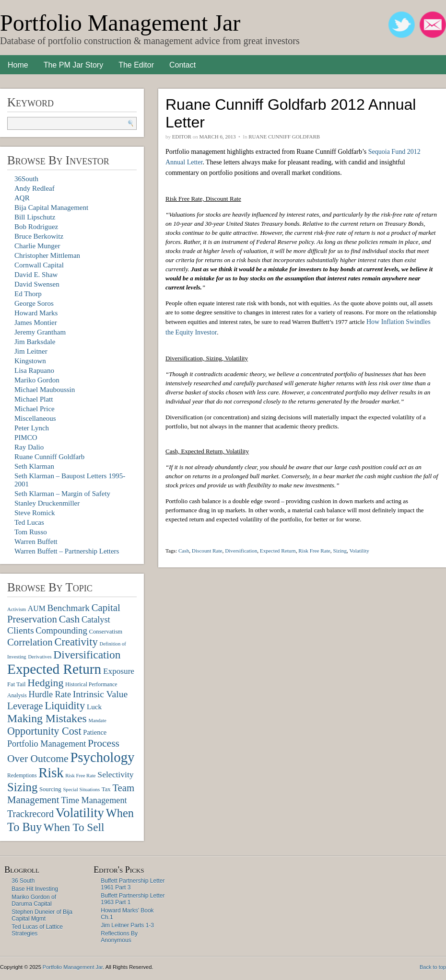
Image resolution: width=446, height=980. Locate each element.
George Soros (34, 303)
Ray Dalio (29, 447)
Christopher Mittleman (47, 255)
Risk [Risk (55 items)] (51, 773)
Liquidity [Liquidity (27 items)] (65, 706)
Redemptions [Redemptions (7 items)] (22, 776)
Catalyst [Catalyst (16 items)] (96, 620)
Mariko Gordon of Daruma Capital (34, 900)
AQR (22, 198)
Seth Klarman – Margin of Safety (62, 494)
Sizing (340, 551)
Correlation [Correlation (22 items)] (30, 642)
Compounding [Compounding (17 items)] (61, 630)
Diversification (241, 551)
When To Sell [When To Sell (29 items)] (74, 827)
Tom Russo (31, 532)
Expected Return (278, 551)
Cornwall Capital (39, 265)
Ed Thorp (28, 294)
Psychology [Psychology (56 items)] (102, 757)
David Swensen (37, 284)
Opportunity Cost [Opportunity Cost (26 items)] (44, 731)
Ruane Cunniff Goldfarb (49, 457)
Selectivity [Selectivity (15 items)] (115, 774)
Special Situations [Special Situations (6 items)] (81, 790)
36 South (23, 881)
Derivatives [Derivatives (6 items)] (40, 657)
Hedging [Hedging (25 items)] (45, 683)
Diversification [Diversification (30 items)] (87, 655)
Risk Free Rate (314, 551)
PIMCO (26, 438)
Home (18, 65)
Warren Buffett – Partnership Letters (67, 551)
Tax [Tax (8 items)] (106, 789)
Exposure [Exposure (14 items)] (119, 671)
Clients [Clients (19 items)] (21, 630)
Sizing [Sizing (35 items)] (22, 787)
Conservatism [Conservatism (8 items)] (106, 632)
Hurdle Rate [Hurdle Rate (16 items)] (50, 694)
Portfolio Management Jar (120, 23)
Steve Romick (35, 513)
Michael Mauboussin (45, 390)
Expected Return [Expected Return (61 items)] (54, 669)
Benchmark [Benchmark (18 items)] (68, 608)
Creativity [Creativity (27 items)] (76, 642)
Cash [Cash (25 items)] (70, 619)
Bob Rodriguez (36, 227)
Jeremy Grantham (40, 332)
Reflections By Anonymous (119, 937)
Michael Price (35, 409)
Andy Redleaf (35, 188)
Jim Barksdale (35, 342)
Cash (184, 551)
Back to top (433, 967)
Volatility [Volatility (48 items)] (80, 813)
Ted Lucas (29, 522)
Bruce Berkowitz (39, 236)
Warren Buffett (36, 542)
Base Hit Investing (35, 889)
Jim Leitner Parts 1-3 (127, 925)
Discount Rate (207, 551)
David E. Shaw (36, 275)
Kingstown (30, 361)
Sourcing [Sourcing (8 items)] (50, 789)
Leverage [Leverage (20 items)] (25, 706)
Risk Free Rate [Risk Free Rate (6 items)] (80, 776)
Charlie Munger (37, 246)
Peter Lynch (32, 428)
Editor (182, 137)
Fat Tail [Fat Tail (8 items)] (17, 684)
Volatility (359, 551)
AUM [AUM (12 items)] (37, 608)
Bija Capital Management (51, 208)
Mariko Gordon (37, 380)
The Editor (136, 65)
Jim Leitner (31, 351)
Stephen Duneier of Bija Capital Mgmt (42, 915)
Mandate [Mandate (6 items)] (97, 721)
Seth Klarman (34, 466)
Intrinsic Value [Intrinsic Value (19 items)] (100, 694)
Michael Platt (34, 399)
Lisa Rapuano (34, 370)
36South (26, 179)
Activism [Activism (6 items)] (17, 609)
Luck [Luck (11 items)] (94, 707)
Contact (182, 65)
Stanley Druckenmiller (47, 503)
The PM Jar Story (73, 65)
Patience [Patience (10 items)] (95, 732)
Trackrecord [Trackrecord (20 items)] (30, 814)
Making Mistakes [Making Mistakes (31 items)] (47, 718)
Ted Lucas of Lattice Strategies (37, 930)
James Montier (36, 323)
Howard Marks (36, 313)
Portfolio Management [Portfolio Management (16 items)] (47, 744)
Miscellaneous (35, 418)
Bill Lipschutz (35, 217)
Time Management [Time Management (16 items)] (94, 800)
